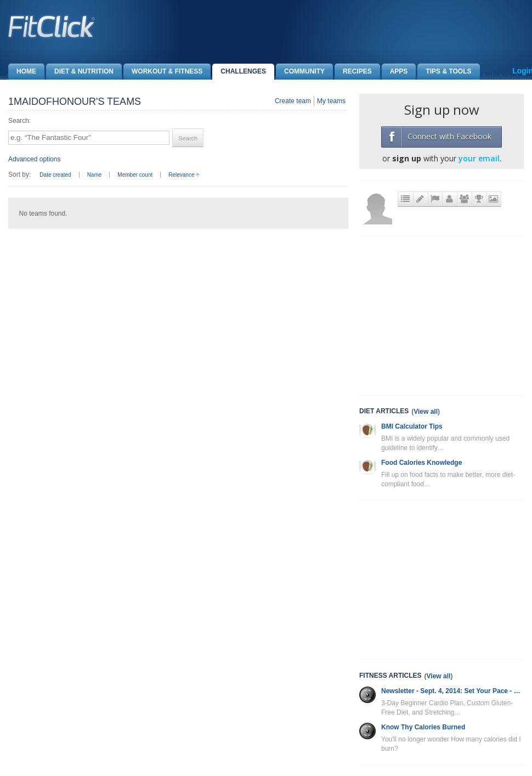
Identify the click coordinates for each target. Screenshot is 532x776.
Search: (19, 121)
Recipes (353, 72)
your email (479, 158)
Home (22, 72)
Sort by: (19, 175)
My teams (331, 101)
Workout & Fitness (163, 72)
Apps (395, 72)
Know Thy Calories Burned (423, 727)
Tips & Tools (444, 72)
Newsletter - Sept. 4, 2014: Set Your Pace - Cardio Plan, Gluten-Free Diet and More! (452, 691)
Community (300, 72)
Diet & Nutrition (80, 72)
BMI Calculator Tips (412, 426)
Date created (55, 175)
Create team (293, 101)
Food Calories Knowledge (421, 463)
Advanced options (34, 159)
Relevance (181, 175)
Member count (135, 175)
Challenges (239, 72)
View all (426, 412)
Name (95, 175)
